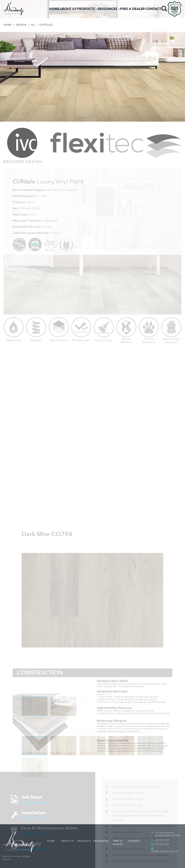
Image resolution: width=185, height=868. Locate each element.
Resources (108, 9)
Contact (153, 9)
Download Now (34, 827)
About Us (68, 9)
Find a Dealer (132, 9)
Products (86, 9)
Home (54, 9)
